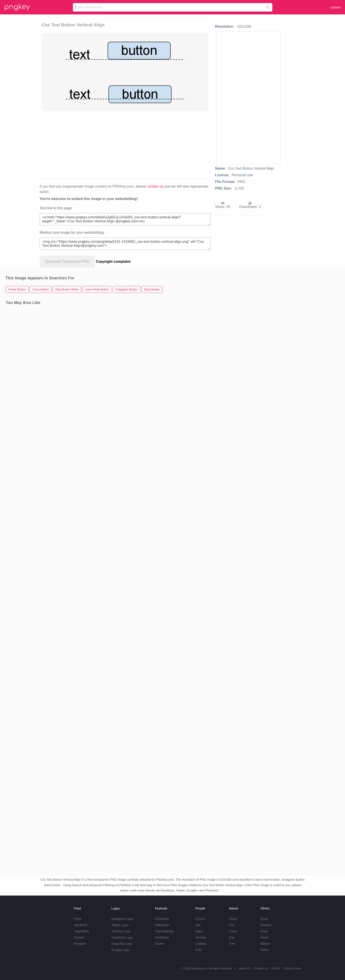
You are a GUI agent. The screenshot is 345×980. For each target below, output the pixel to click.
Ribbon (265, 944)
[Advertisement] (125, 145)
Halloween (162, 925)
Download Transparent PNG (67, 262)
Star (232, 937)
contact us (155, 186)
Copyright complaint (113, 262)
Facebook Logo (122, 937)
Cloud (233, 919)
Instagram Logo (122, 919)
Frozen (200, 919)
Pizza (78, 919)
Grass (233, 931)
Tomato (79, 937)
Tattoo (265, 950)
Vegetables (81, 931)
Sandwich (81, 925)
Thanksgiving (164, 931)
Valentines (162, 937)
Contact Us (261, 968)
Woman (201, 937)
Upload (335, 7)
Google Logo (120, 950)
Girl (198, 925)
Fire (232, 925)
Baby (199, 931)
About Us (244, 968)
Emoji (264, 919)
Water (264, 937)
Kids (198, 950)
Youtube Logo (121, 931)
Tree (232, 944)
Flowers (266, 925)
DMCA (276, 968)
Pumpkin (80, 944)
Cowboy (201, 944)
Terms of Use (292, 968)
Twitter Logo (120, 925)
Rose (264, 931)
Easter (160, 944)
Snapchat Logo (122, 944)
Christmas (162, 919)
